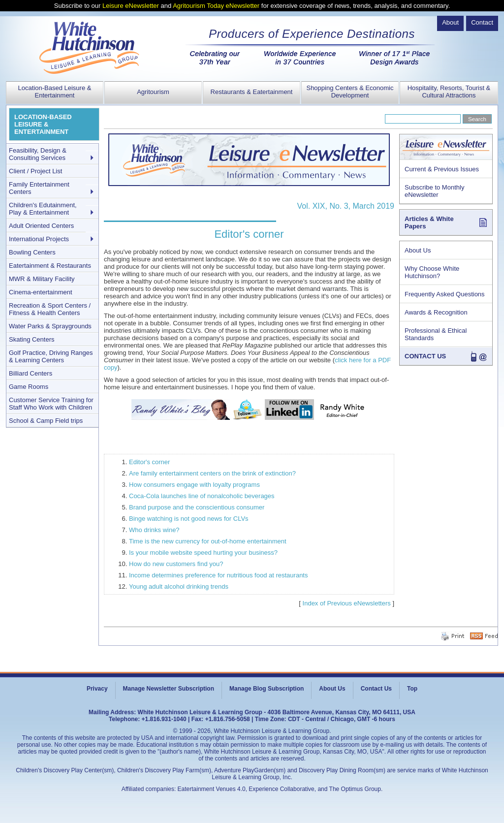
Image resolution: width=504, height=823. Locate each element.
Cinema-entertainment (41, 292)
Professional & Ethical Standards (436, 334)
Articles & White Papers (429, 222)
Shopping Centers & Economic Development (350, 92)
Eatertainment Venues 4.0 (212, 789)
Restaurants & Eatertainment (252, 92)
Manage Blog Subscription (267, 689)
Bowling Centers (32, 252)
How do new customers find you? (176, 564)
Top (412, 689)
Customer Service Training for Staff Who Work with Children (51, 404)
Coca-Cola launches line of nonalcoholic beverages (202, 496)
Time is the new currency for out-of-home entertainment (208, 541)
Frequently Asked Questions (445, 294)
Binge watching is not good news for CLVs (189, 519)
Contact (482, 22)
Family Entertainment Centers (39, 188)
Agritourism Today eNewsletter (216, 6)
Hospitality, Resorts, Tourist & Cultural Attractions (449, 92)
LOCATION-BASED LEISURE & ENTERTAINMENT (43, 124)
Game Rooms (29, 387)
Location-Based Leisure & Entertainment (55, 92)
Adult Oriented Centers (41, 226)
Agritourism (153, 92)
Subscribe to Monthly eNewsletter (434, 191)
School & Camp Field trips (46, 421)
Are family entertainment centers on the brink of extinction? (212, 473)
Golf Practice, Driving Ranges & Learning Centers (51, 356)
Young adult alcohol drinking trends (179, 586)
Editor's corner (149, 462)
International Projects (39, 239)
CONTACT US (425, 356)
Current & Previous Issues (442, 169)
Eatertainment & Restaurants (50, 266)
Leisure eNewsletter (131, 6)
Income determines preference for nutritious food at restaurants (218, 575)
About (450, 22)
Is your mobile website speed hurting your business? (203, 553)
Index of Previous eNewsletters (347, 603)
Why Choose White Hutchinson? (432, 272)
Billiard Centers (31, 373)
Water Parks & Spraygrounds (50, 326)
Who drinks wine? (154, 530)
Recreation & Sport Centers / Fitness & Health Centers (50, 309)
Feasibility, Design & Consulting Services (38, 154)
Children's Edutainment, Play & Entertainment (43, 209)
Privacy (97, 689)
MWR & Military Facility (42, 279)
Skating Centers (32, 339)
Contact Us (376, 689)
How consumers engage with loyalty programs (194, 485)
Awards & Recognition (436, 312)
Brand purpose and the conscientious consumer (197, 507)
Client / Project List (35, 171)
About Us (418, 250)
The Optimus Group (355, 789)
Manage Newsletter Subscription (169, 689)
